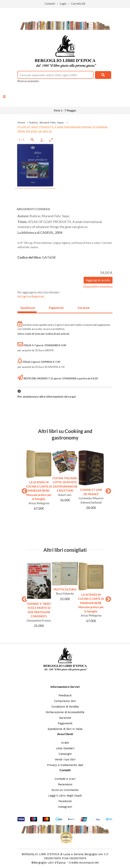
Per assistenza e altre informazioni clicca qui (47, 396)
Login (63, 4)
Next (107, 490)
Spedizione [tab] (28, 308)
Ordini (65, 743)
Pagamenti (65, 723)
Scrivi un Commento (65, 790)
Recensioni (65, 784)
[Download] (42, 140)
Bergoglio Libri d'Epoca (50, 863)
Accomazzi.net (89, 863)
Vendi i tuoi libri (65, 759)
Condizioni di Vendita (65, 707)
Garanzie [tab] (84, 308)
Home (21, 122)
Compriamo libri (65, 701)
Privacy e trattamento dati (65, 765)
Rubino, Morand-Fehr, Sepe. (47, 122)
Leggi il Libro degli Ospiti (65, 796)
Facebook (65, 801)
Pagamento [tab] (56, 308)
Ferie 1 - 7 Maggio (65, 110)
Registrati (38, 296)
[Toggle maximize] (51, 140)
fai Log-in (23, 296)
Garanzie (65, 718)
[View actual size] (32, 140)
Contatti (50, 4)
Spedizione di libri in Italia (65, 729)
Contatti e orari (65, 779)
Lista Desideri (65, 748)
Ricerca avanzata (28, 81)
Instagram (65, 807)
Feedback (65, 695)
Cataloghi (65, 754)
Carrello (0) (78, 4)
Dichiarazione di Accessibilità (65, 712)
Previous (23, 490)
